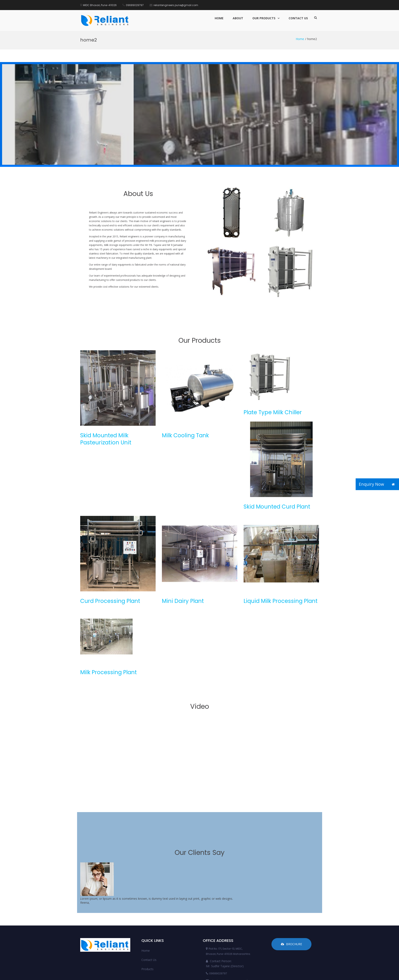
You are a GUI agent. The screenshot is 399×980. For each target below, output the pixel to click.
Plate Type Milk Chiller (273, 381)
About (238, 18)
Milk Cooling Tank (185, 404)
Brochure (291, 913)
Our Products (264, 18)
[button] (393, 484)
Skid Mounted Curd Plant (277, 476)
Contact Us (298, 18)
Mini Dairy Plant (183, 570)
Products (147, 938)
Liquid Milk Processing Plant (281, 570)
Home (219, 18)
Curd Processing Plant (110, 570)
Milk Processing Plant (108, 641)
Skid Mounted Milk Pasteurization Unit (106, 408)
